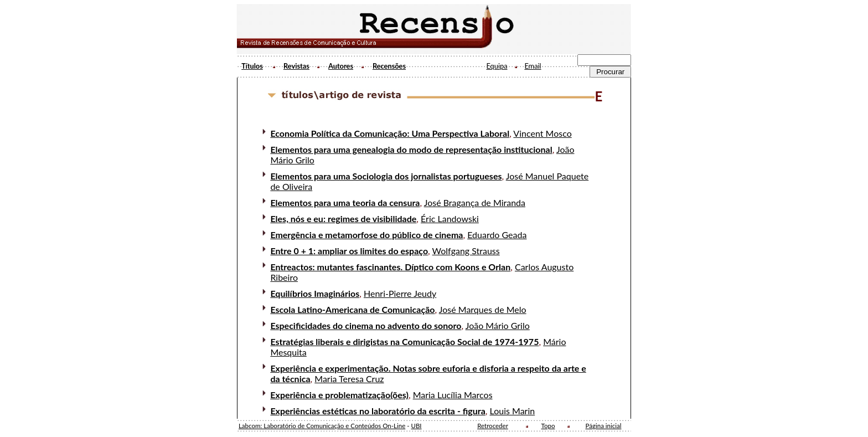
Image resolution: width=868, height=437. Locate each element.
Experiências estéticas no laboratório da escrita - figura (378, 411)
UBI (416, 426)
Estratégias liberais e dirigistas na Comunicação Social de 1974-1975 (404, 341)
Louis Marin (513, 411)
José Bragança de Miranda (475, 202)
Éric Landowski (450, 218)
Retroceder (493, 426)
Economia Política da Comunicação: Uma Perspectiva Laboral (390, 133)
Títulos (252, 66)
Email (533, 66)
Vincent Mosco (542, 133)
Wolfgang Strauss (466, 251)
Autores (341, 66)
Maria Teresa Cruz (349, 379)
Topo (548, 426)
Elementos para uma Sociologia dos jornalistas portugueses (386, 176)
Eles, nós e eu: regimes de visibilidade (343, 218)
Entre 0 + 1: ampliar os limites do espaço (349, 251)
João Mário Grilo (498, 325)
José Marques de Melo (483, 309)
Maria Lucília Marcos (453, 395)
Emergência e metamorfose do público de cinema (366, 235)
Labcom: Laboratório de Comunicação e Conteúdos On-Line (322, 426)
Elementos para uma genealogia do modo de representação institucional (411, 149)
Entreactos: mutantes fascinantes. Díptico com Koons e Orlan (390, 267)
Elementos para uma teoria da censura (345, 202)
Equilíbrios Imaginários (315, 293)
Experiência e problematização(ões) (339, 395)
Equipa (497, 66)
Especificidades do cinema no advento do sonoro (366, 325)
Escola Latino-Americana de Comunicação (352, 309)
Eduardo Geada (497, 235)
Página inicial (604, 426)
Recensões (389, 66)
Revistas (296, 66)
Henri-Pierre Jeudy (400, 293)
